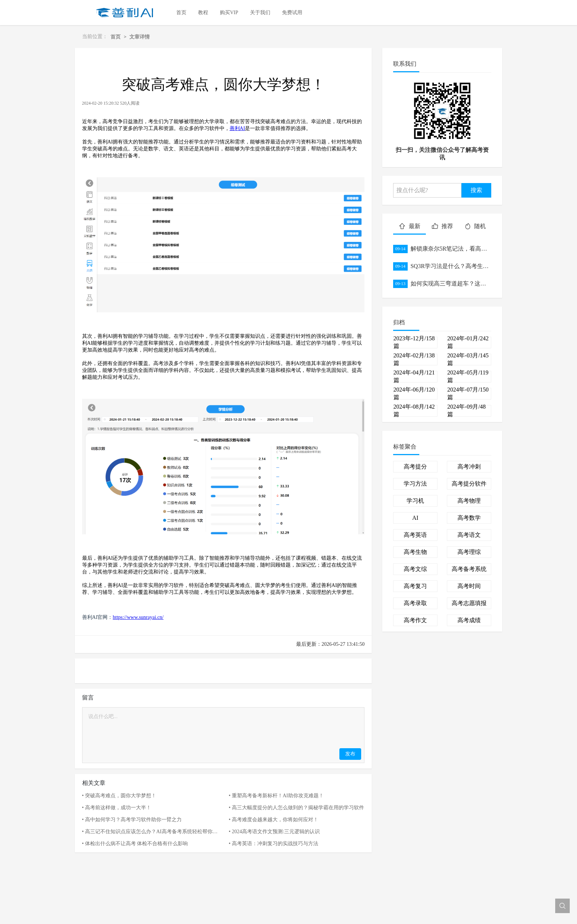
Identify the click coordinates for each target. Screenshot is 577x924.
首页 (116, 37)
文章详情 (140, 37)
